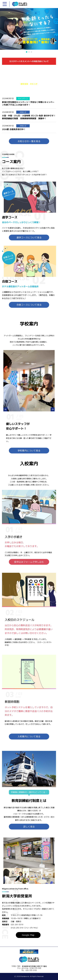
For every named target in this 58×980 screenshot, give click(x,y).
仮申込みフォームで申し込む (29, 562)
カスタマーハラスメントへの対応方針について (29, 61)
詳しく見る (29, 827)
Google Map (28, 935)
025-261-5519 (16, 925)
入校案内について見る (29, 736)
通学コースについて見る (29, 238)
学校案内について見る (29, 451)
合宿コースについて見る (29, 305)
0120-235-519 (16, 928)
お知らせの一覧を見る (29, 141)
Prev (5, 409)
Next (53, 409)
